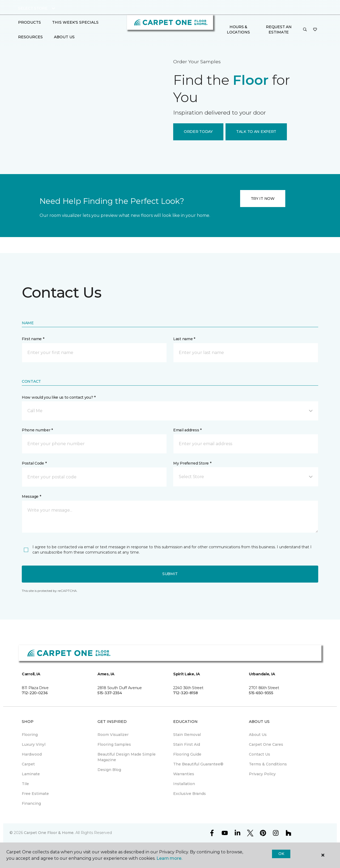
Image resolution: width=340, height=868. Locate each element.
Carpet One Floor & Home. (49, 833)
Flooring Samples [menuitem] (114, 744)
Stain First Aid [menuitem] (187, 744)
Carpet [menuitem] (28, 764)
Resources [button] (30, 37)
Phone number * (37, 430)
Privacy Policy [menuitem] (262, 774)
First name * (33, 339)
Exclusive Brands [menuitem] (190, 794)
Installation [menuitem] (184, 784)
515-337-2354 (110, 693)
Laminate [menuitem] (31, 774)
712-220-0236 (35, 693)
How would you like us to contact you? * (59, 397)
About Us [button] (64, 37)
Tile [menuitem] (25, 784)
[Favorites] (315, 30)
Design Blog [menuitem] (109, 770)
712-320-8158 (186, 693)
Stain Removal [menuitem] (187, 735)
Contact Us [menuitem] (260, 754)
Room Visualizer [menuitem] (113, 735)
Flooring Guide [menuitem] (187, 754)
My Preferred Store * (192, 463)
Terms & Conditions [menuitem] (268, 764)
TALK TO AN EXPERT (256, 132)
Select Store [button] (33, 8)
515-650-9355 (261, 693)
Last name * (184, 339)
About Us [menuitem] (258, 735)
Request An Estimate (279, 30)
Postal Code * (34, 463)
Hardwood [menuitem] (32, 754)
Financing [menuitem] (31, 803)
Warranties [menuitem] (184, 774)
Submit (170, 574)
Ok (281, 854)
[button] (305, 30)
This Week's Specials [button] (75, 22)
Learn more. (169, 858)
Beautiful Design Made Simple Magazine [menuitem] (127, 757)
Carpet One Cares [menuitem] (266, 744)
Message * (31, 496)
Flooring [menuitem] (30, 735)
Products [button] (29, 22)
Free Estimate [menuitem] (35, 794)
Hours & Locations (238, 30)
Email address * (187, 430)
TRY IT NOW (263, 199)
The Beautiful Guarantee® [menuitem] (198, 764)
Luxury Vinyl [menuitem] (34, 744)
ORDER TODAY (198, 132)
